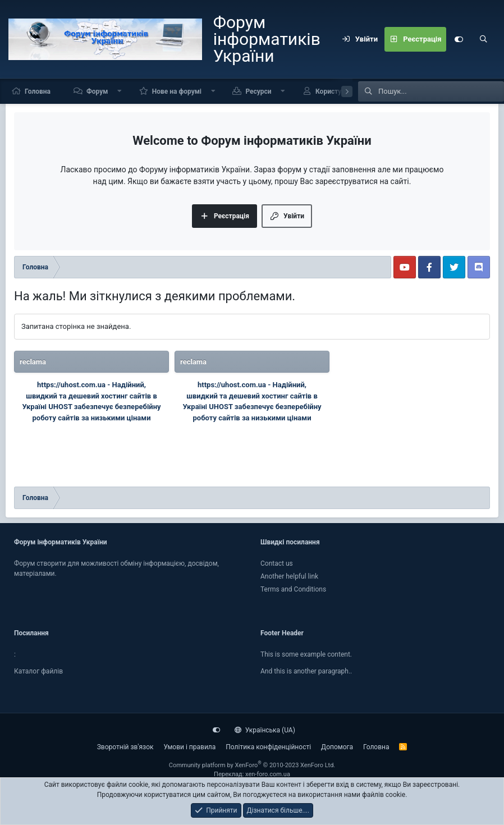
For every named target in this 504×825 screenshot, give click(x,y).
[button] (120, 91)
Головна (38, 91)
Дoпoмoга (337, 747)
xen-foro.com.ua (268, 774)
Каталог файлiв (38, 671)
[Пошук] (483, 39)
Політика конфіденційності (268, 747)
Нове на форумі (177, 91)
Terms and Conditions (293, 589)
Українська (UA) (265, 730)
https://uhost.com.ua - (75, 385)
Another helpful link (289, 576)
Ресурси (258, 91)
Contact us (277, 563)
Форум (97, 91)
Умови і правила (189, 747)
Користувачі (335, 91)
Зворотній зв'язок (125, 747)
